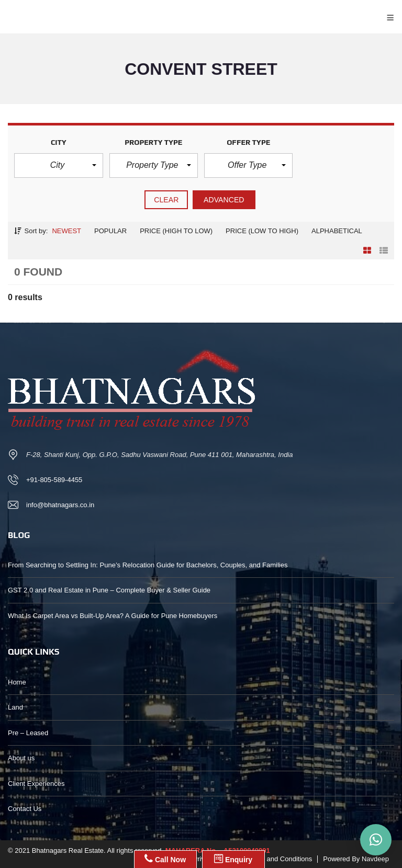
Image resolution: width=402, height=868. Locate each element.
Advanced (224, 200)
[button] (59, 165)
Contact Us (25, 809)
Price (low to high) (262, 231)
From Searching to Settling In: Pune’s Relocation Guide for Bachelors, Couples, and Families (148, 565)
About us (21, 758)
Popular (110, 231)
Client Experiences (36, 784)
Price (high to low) (176, 231)
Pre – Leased (28, 733)
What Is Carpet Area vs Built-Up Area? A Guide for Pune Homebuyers (113, 616)
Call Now (165, 859)
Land (15, 707)
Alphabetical (337, 231)
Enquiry (233, 859)
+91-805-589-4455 (54, 480)
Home (17, 682)
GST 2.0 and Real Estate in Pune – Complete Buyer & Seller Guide (109, 590)
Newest (66, 231)
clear (166, 200)
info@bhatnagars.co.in (60, 505)
